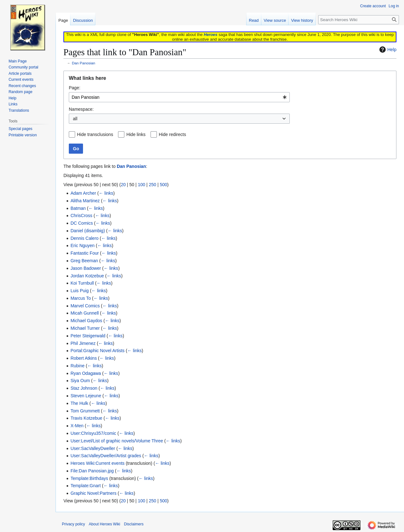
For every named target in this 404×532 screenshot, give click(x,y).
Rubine (77, 366)
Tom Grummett (85, 411)
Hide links (136, 134)
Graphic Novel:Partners (93, 493)
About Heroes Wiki (104, 524)
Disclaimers (134, 524)
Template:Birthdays (89, 478)
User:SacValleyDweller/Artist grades (106, 456)
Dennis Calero (84, 238)
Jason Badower (86, 268)
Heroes (210, 35)
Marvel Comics (85, 306)
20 (123, 185)
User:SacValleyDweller (93, 448)
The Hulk (79, 403)
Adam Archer (83, 193)
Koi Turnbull (82, 283)
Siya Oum (80, 381)
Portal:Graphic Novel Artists (97, 351)
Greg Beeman (84, 261)
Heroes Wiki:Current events (97, 463)
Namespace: (81, 109)
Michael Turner (85, 328)
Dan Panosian (84, 63)
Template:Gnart (86, 486)
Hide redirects (172, 134)
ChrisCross (81, 216)
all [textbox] (75, 119)
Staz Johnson (84, 388)
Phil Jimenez (83, 343)
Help (387, 50)
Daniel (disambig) (88, 231)
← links (106, 193)
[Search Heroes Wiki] (359, 20)
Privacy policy (73, 524)
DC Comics (82, 223)
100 (142, 185)
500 (163, 185)
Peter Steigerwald (88, 336)
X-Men (77, 426)
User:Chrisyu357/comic (93, 433)
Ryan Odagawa (86, 373)
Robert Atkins (83, 358)
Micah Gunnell (85, 313)
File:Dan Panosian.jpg (92, 471)
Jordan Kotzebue (87, 276)
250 (152, 185)
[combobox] (179, 97)
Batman (78, 208)
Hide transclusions (95, 134)
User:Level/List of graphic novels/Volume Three (117, 441)
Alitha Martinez (85, 201)
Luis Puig (80, 291)
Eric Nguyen (82, 245)
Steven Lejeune (86, 396)
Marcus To (80, 298)
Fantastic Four (84, 253)
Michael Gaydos (86, 321)
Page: (75, 88)
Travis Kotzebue (86, 418)
